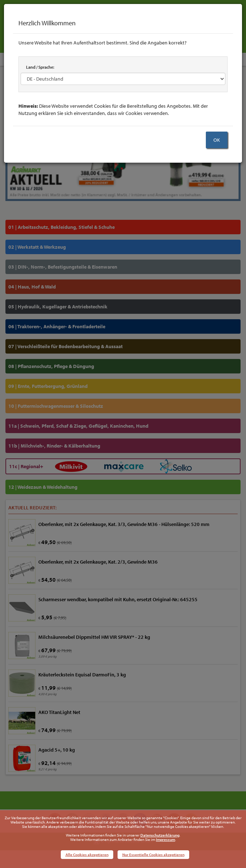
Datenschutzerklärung (160, 835)
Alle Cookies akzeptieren (87, 855)
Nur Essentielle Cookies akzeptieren (153, 855)
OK (217, 140)
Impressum (166, 839)
